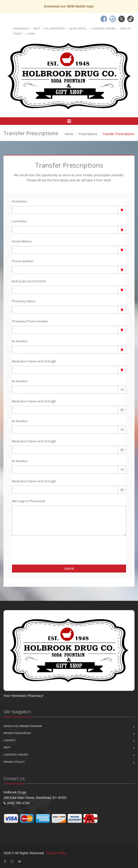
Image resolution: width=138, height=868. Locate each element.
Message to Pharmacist (29, 501)
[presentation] (39, 547)
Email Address (22, 241)
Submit (69, 568)
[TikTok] (131, 19)
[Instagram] (113, 19)
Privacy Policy (14, 762)
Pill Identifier (55, 29)
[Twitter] (122, 19)
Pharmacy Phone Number (30, 321)
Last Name (19, 221)
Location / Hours (103, 29)
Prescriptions (88, 134)
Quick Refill (78, 29)
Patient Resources (17, 733)
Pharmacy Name (24, 301)
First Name (19, 201)
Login (31, 34)
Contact (10, 740)
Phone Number (23, 261)
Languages (21, 29)
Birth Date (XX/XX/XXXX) (29, 281)
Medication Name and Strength (34, 361)
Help (37, 29)
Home (69, 134)
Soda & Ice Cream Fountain (23, 726)
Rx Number (20, 341)
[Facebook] (104, 19)
